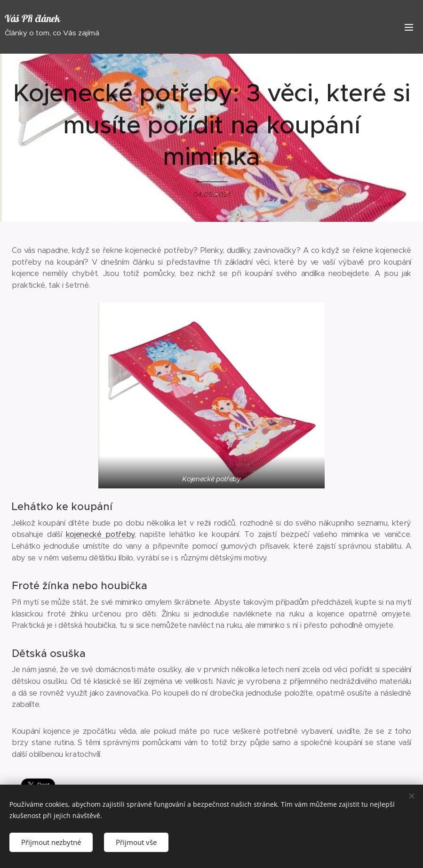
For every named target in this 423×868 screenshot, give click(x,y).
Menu (409, 27)
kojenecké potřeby (100, 534)
